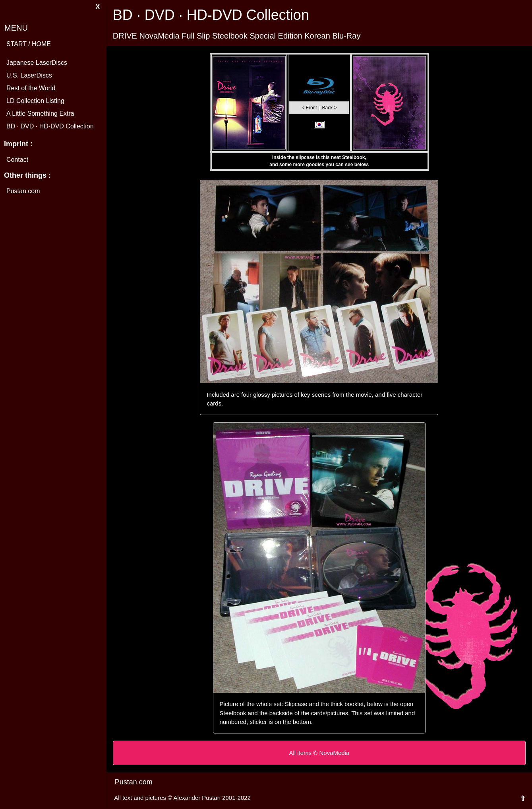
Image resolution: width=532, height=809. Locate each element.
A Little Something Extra (40, 113)
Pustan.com (23, 191)
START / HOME (29, 44)
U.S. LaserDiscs (29, 75)
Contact (17, 160)
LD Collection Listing (35, 101)
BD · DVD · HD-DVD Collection (50, 126)
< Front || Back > (319, 108)
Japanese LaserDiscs (37, 63)
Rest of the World (31, 88)
